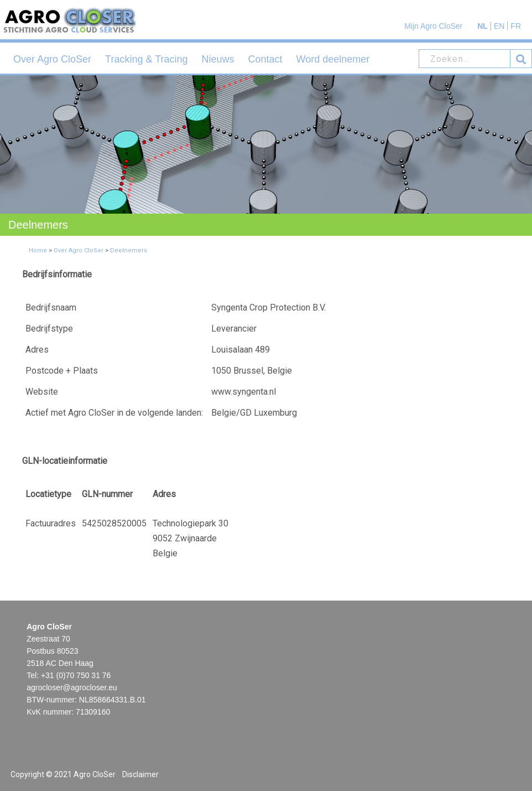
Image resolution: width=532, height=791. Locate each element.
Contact (265, 59)
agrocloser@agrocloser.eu (72, 687)
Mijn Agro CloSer (433, 26)
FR (516, 26)
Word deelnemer (333, 59)
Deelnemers (129, 250)
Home (38, 250)
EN (499, 26)
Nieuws (218, 59)
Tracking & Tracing (146, 59)
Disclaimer (140, 774)
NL (483, 26)
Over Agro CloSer (52, 59)
